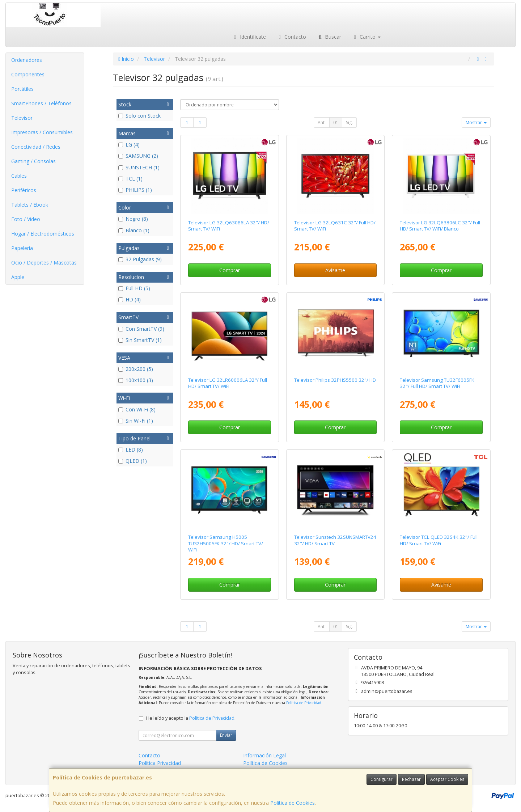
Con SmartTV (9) (141, 329)
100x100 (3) (136, 380)
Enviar (226, 735)
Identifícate (249, 37)
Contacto (292, 37)
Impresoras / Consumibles (42, 132)
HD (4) (130, 299)
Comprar (230, 270)
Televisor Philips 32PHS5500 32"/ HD (335, 380)
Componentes (28, 74)
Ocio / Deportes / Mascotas (44, 263)
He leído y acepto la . (191, 718)
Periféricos (24, 190)
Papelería (22, 248)
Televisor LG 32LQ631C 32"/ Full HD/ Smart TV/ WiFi (335, 226)
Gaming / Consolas (33, 161)
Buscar (329, 37)
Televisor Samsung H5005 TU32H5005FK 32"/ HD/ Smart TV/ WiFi (226, 543)
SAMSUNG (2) (138, 156)
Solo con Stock (139, 116)
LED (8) (131, 450)
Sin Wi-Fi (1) (136, 421)
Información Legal (264, 755)
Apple (18, 277)
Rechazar (411, 779)
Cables (19, 176)
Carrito (367, 37)
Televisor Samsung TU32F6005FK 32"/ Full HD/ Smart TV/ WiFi (437, 383)
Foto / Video (26, 219)
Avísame (335, 270)
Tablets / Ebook (30, 205)
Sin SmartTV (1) (140, 340)
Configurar (382, 779)
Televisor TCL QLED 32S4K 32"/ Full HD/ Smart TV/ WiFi (439, 540)
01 (336, 122)
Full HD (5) (134, 288)
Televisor (22, 118)
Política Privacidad (160, 763)
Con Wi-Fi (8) (137, 409)
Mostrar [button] (476, 122)
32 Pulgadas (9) (140, 259)
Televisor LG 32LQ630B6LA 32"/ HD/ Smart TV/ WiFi (229, 226)
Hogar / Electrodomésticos (43, 234)
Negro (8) (133, 219)
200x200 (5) (136, 369)
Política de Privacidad (304, 703)
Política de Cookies (293, 803)
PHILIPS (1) (135, 190)
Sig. (349, 122)
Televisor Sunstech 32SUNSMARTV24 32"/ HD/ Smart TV (335, 540)
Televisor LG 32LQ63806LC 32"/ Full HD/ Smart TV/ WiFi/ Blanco (440, 226)
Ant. (322, 122)
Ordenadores (27, 60)
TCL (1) (130, 179)
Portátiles (22, 89)
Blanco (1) (134, 230)
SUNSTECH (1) (139, 167)
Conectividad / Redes (36, 147)
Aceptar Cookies (447, 779)
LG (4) (129, 145)
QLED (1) (133, 461)
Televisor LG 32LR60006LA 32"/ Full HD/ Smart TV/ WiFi (228, 383)
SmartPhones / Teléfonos (41, 103)
